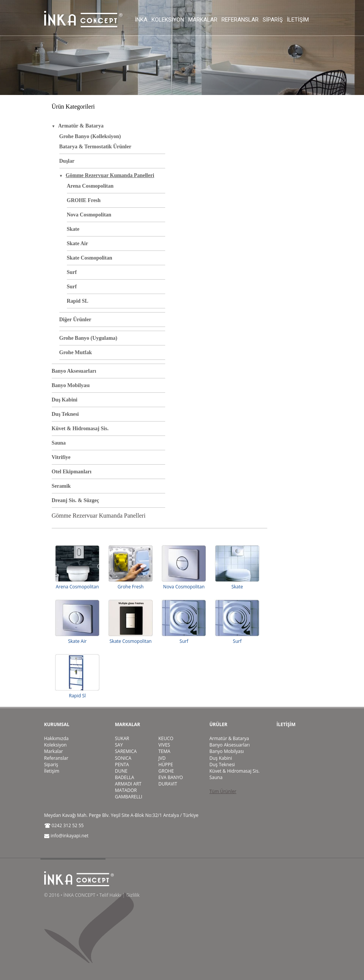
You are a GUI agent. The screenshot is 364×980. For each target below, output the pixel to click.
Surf (72, 272)
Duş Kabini (65, 400)
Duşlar (67, 161)
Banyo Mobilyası (71, 385)
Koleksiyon (168, 20)
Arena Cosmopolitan (90, 186)
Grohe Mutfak (76, 352)
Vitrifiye (61, 457)
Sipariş (273, 20)
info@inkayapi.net (70, 836)
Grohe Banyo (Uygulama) (88, 338)
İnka (141, 20)
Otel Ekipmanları (72, 472)
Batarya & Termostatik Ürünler (95, 147)
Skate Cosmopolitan (90, 258)
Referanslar (240, 20)
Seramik (61, 486)
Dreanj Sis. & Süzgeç (76, 500)
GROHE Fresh (84, 200)
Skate (73, 229)
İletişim (298, 20)
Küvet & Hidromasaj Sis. (80, 429)
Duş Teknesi (65, 414)
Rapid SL (78, 301)
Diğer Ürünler (75, 320)
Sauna (59, 443)
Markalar (203, 20)
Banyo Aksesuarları (74, 371)
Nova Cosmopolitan (89, 215)
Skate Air (77, 243)
